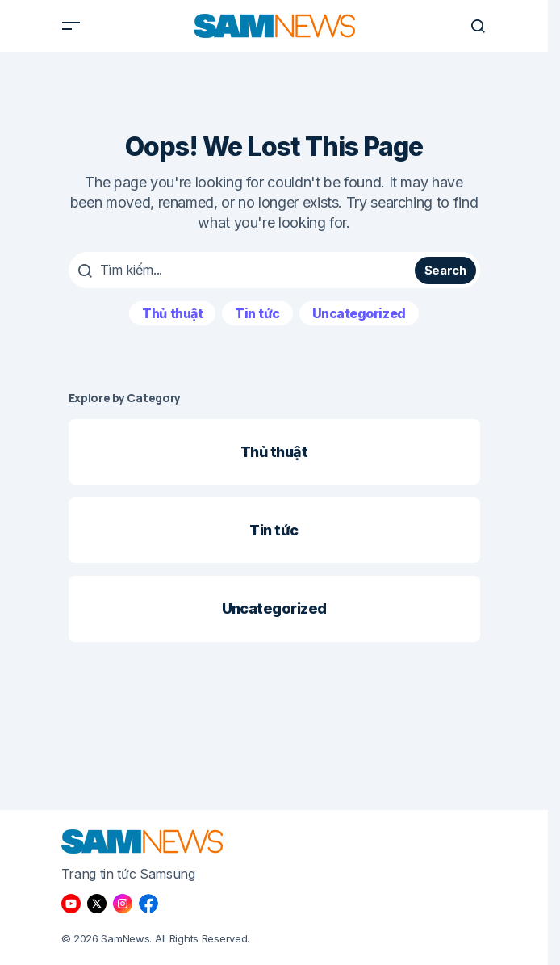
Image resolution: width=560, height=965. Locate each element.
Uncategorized (359, 313)
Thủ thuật (172, 313)
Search (445, 270)
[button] (71, 26)
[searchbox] (244, 270)
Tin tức (257, 313)
